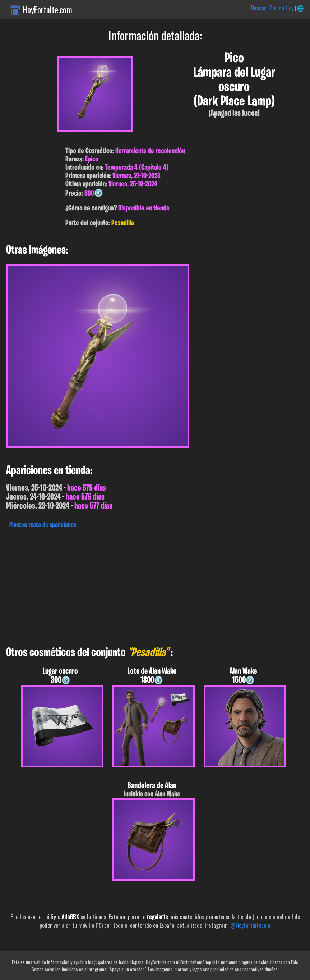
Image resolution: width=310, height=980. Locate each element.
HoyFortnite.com (48, 10)
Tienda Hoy (281, 8)
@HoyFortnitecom (250, 925)
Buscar (259, 8)
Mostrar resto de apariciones (43, 525)
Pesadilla (123, 223)
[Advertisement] (155, 585)
